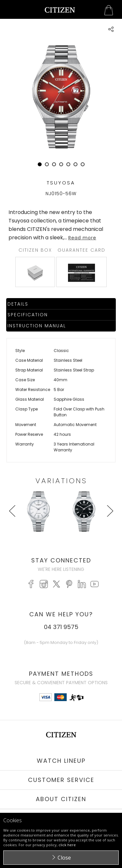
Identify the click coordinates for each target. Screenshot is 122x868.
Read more (82, 238)
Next (109, 523)
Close (64, 858)
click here (67, 845)
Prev (13, 523)
